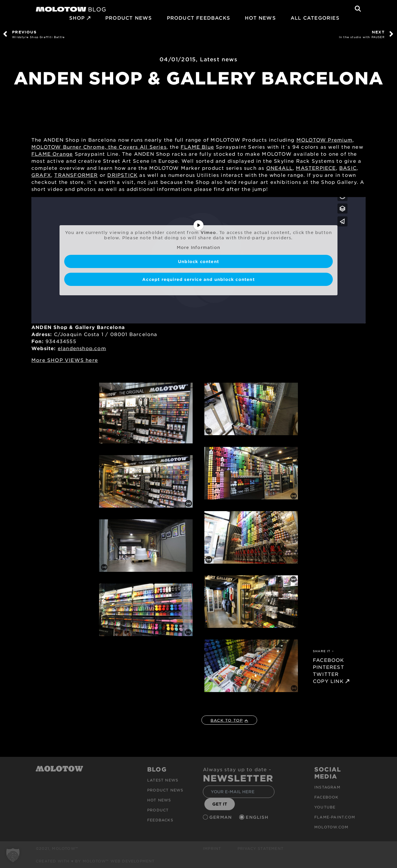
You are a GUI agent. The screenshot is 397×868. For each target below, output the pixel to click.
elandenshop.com (82, 348)
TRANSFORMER (76, 175)
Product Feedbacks (199, 18)
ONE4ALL (279, 168)
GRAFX (41, 175)
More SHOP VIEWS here (65, 360)
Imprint (212, 848)
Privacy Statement (261, 848)
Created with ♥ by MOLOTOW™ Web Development (95, 861)
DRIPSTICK (122, 175)
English (258, 817)
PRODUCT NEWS (129, 18)
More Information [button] (199, 247)
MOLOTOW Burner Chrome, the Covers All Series (99, 147)
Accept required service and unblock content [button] (199, 279)
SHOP (77, 18)
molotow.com (331, 827)
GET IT (220, 804)
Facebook (326, 797)
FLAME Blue (197, 147)
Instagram (327, 787)
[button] (13, 855)
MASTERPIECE (316, 168)
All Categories (315, 18)
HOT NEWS (260, 18)
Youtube (325, 807)
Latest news (219, 59)
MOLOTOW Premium (324, 140)
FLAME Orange (52, 154)
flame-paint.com (335, 817)
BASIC (348, 168)
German (221, 817)
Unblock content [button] (199, 261)
